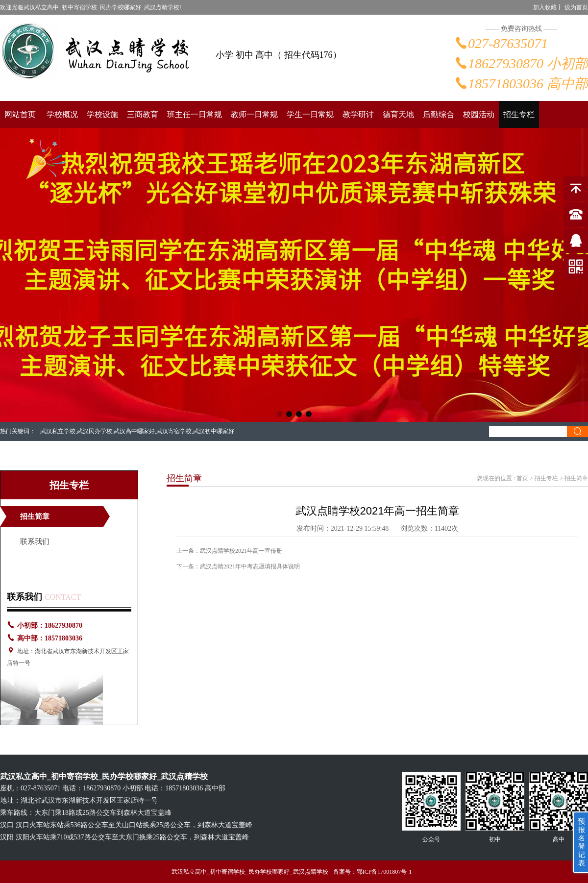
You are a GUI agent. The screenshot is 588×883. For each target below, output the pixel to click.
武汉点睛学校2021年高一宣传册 (241, 551)
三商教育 (143, 114)
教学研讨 (358, 114)
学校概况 (62, 114)
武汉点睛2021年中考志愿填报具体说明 (250, 566)
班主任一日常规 (195, 114)
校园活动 (479, 114)
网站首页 (20, 114)
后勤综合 (439, 114)
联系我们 (35, 541)
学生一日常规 (310, 114)
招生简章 (35, 516)
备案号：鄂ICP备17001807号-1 (373, 872)
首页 (522, 478)
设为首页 (576, 7)
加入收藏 (545, 7)
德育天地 (398, 114)
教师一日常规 (254, 114)
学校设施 (102, 114)
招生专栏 (519, 114)
